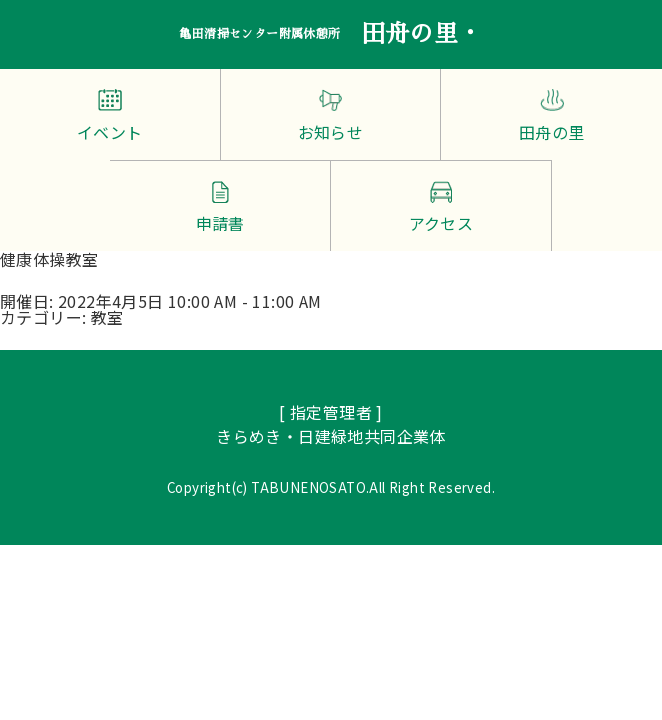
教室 (107, 317)
